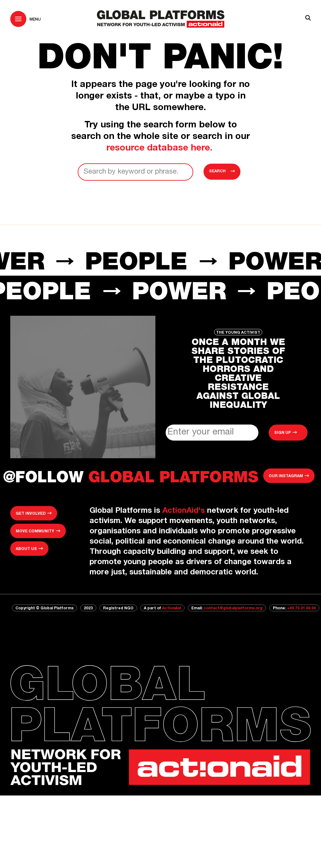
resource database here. (161, 149)
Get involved (31, 514)
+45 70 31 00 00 (301, 608)
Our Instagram (286, 476)
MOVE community (35, 531)
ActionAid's (184, 511)
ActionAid (172, 608)
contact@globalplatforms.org (233, 608)
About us (26, 549)
